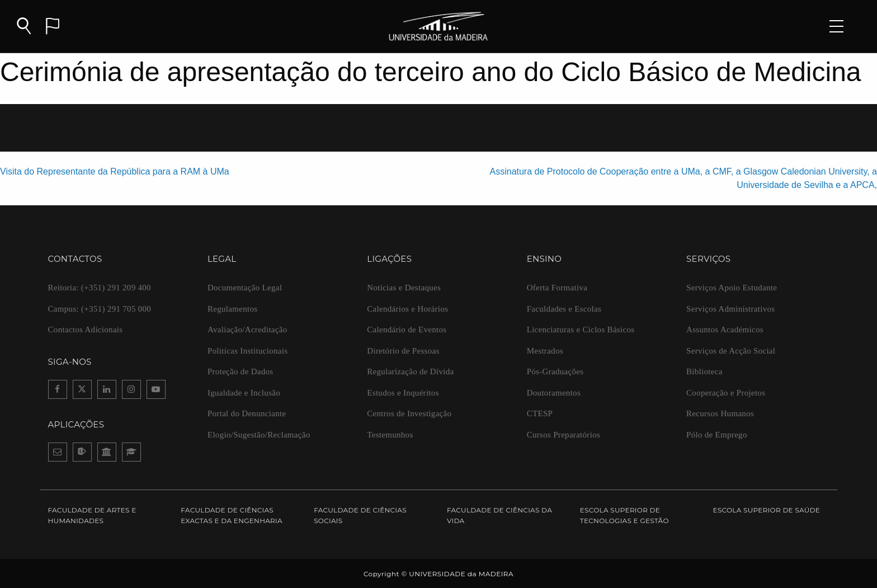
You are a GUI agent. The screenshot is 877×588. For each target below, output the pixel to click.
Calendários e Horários (407, 309)
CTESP (540, 413)
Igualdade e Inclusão (244, 393)
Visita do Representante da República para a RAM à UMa (115, 171)
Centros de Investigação (409, 413)
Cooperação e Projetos (726, 393)
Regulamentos (232, 309)
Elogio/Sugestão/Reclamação (259, 435)
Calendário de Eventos (407, 330)
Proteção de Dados (241, 371)
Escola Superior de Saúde (767, 510)
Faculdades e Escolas (564, 309)
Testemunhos (390, 435)
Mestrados (545, 351)
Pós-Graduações (555, 371)
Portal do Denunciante (247, 413)
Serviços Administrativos (730, 309)
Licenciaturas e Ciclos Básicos (581, 330)
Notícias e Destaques (404, 288)
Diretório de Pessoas (403, 351)
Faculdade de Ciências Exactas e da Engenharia (232, 515)
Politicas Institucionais (247, 351)
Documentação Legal (245, 288)
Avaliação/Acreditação (247, 330)
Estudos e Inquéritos (403, 393)
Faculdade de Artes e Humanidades (92, 515)
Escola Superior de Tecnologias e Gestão (624, 515)
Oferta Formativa (557, 288)
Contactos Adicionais (86, 330)
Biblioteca (704, 371)
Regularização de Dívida (410, 371)
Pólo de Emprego (717, 435)
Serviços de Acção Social (731, 351)
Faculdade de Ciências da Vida (499, 515)
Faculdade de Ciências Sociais (360, 515)
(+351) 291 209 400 (100, 288)
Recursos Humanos (720, 413)
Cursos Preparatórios (564, 435)
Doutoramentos (554, 393)
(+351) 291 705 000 (100, 309)
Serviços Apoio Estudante (732, 288)
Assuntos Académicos (725, 330)
